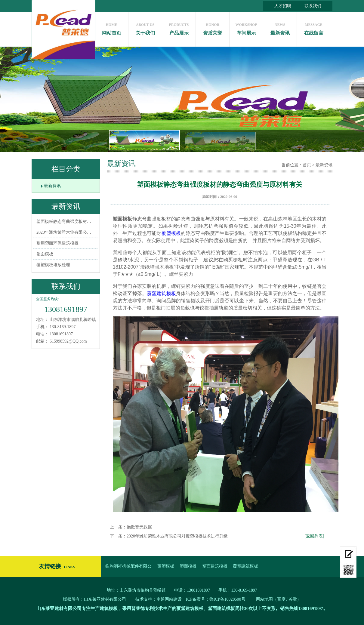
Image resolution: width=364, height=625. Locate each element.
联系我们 (313, 6)
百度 (281, 599)
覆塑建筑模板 (161, 293)
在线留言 (314, 28)
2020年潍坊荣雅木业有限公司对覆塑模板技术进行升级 (177, 536)
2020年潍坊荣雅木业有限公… (64, 232)
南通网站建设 (169, 599)
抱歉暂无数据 (139, 527)
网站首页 (111, 28)
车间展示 (246, 28)
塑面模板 (45, 254)
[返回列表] (314, 536)
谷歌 (293, 599)
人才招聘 (283, 6)
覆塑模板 (171, 233)
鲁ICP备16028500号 (227, 599)
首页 (307, 165)
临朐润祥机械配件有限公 (128, 566)
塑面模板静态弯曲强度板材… (64, 222)
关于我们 (145, 28)
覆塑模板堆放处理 (53, 265)
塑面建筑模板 (215, 566)
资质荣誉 (213, 28)
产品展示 (179, 28)
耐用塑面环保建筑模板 (57, 243)
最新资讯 (280, 28)
